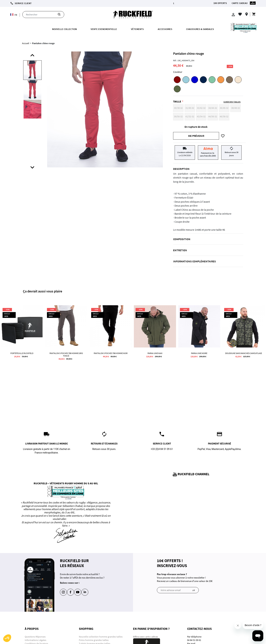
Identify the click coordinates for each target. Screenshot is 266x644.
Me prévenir (196, 136)
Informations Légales (36, 640)
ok (194, 590)
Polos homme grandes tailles (94, 640)
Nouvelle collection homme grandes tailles (101, 637)
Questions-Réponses (35, 637)
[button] (7, 638)
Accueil (26, 43)
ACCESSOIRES (165, 29)
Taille (177, 101)
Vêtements (137, 29)
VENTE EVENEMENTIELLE (104, 29)
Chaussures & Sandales (200, 29)
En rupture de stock (196, 127)
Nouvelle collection (64, 29)
